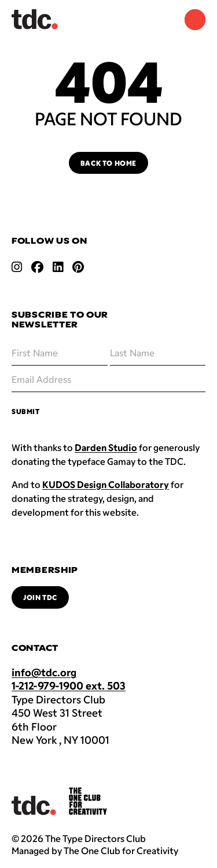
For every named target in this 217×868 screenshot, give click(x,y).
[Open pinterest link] (78, 267)
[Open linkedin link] (58, 267)
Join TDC (40, 597)
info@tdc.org (44, 672)
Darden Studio (106, 447)
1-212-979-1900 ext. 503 (69, 686)
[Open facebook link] (37, 267)
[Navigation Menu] (195, 20)
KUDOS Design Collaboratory (106, 484)
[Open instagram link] (17, 267)
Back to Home (108, 163)
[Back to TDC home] (35, 19)
